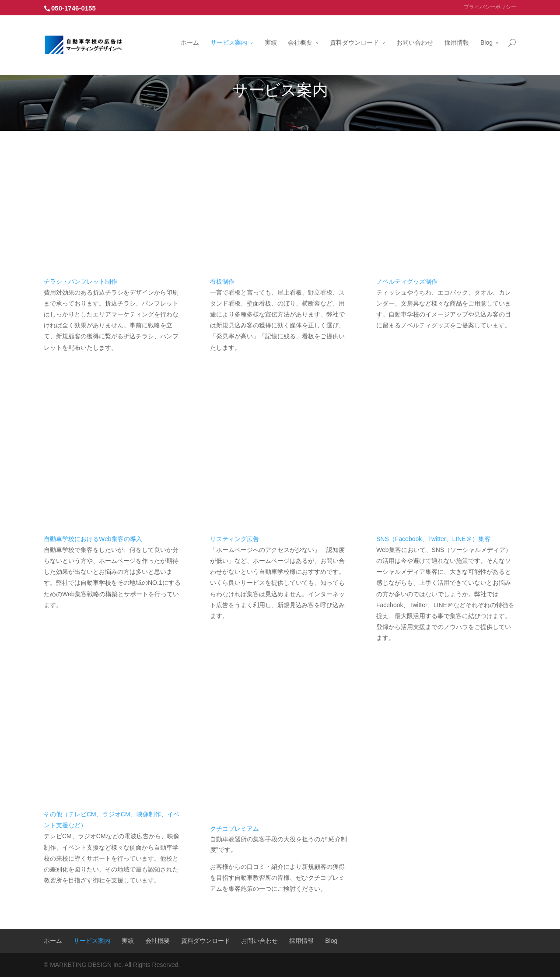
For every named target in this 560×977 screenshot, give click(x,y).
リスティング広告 (234, 539)
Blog (486, 32)
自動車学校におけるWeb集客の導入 (93, 539)
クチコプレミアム (234, 829)
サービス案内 (229, 32)
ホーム (190, 32)
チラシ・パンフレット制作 (80, 281)
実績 (271, 32)
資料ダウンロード (354, 32)
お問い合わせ (415, 32)
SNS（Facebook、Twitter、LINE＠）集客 (433, 539)
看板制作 (222, 281)
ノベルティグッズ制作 (407, 281)
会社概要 (300, 32)
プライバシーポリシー (490, 7)
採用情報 (457, 32)
